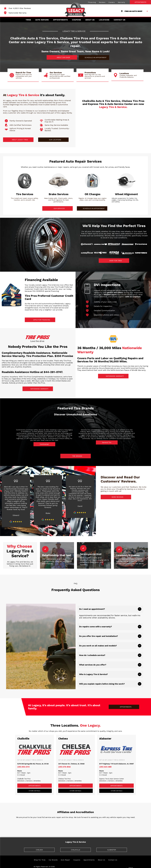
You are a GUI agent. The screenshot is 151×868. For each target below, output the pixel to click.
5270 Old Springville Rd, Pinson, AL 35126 (33, 758)
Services (29, 775)
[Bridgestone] (128, 244)
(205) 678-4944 (64, 761)
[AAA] (128, 819)
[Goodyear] (87, 253)
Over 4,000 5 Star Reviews (20, 8)
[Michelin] (128, 253)
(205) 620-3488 (105, 761)
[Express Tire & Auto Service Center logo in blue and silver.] (134, 128)
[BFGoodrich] (114, 244)
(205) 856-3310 (23, 761)
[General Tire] (100, 244)
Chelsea (63, 733)
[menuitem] (92, 2)
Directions (21, 775)
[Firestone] (141, 244)
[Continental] (87, 244)
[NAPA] (65, 819)
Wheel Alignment (126, 194)
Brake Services (59, 194)
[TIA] (23, 819)
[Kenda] (114, 253)
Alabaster (105, 733)
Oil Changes (93, 194)
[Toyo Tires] (141, 253)
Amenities (37, 775)
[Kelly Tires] (100, 253)
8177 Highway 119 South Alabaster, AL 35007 (116, 758)
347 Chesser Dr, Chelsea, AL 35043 (71, 758)
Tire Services (25, 194)
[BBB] (44, 819)
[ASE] (107, 819)
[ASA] (86, 819)
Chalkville (23, 733)
